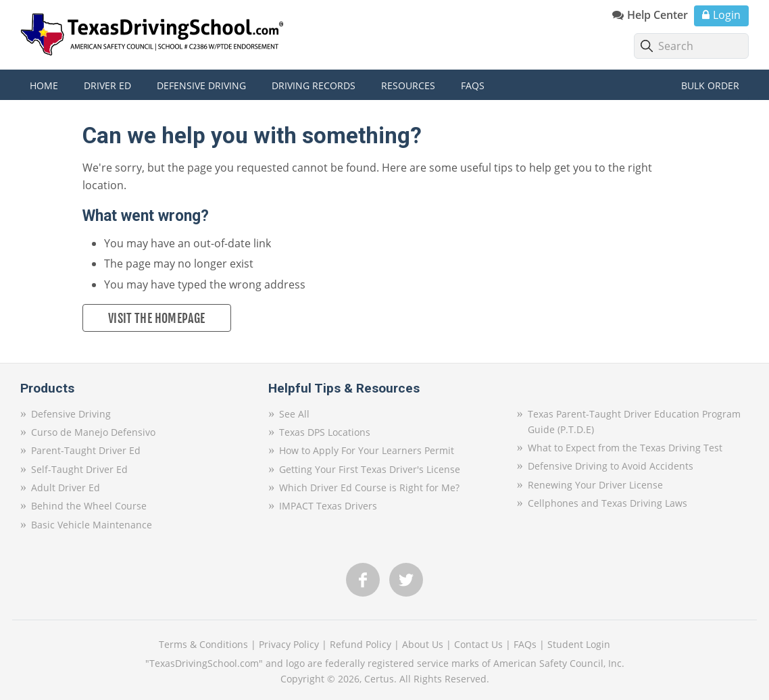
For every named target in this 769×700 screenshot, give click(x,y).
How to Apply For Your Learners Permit (367, 450)
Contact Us (478, 644)
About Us (423, 644)
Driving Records (314, 85)
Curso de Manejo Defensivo (93, 432)
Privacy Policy (289, 644)
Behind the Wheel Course (89, 506)
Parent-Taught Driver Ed (86, 450)
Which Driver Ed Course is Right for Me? (369, 487)
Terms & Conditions (203, 644)
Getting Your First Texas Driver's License (370, 469)
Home (44, 85)
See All (294, 414)
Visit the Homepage (156, 318)
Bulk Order (710, 85)
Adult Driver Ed (66, 487)
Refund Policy (361, 644)
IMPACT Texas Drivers (328, 506)
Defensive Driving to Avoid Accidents (611, 466)
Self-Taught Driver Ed (79, 469)
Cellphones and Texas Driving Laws (607, 503)
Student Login (579, 644)
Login (727, 15)
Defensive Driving (71, 414)
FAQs (525, 644)
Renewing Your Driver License (595, 485)
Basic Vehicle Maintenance (92, 525)
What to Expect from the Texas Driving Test (625, 448)
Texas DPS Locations (325, 432)
